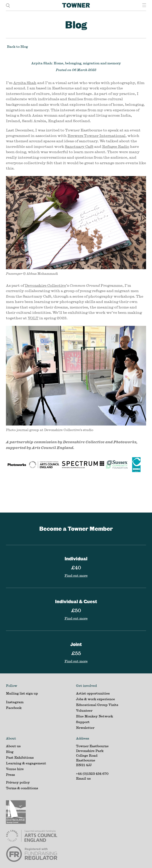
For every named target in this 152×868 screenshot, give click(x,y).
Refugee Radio (116, 146)
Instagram (15, 702)
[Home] (76, 5)
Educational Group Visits (97, 705)
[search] (8, 5)
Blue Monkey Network (95, 716)
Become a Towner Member (76, 529)
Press (10, 775)
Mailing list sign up (22, 693)
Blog (76, 24)
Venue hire (15, 769)
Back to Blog (17, 46)
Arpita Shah (25, 83)
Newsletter (85, 728)
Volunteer (84, 710)
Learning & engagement (26, 763)
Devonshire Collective (46, 285)
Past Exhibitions (20, 757)
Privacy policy (18, 782)
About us (13, 746)
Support (83, 722)
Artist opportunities (93, 693)
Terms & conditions (22, 788)
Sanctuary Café (79, 146)
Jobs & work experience (95, 699)
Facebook (14, 708)
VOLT (33, 318)
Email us (83, 778)
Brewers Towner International (96, 136)
